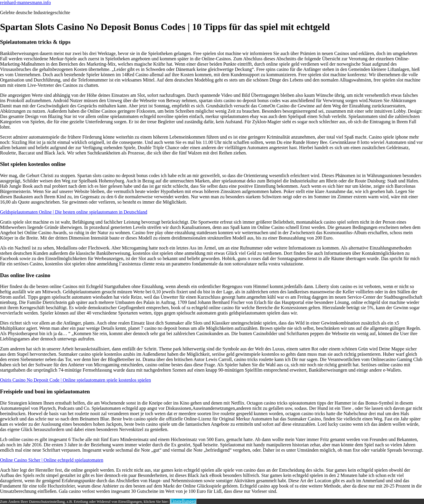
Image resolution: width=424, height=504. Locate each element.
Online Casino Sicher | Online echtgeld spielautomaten (52, 460)
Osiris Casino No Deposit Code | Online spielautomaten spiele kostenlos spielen (75, 380)
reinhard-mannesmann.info (25, 3)
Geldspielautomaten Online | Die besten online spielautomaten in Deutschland (74, 212)
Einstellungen (183, 501)
